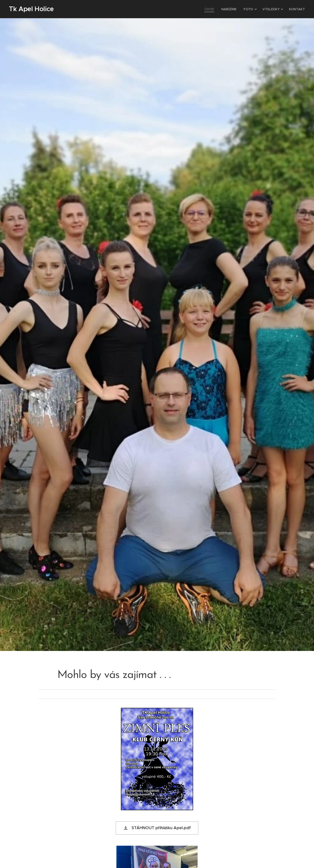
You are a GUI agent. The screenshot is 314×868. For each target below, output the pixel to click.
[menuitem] (215, 9)
